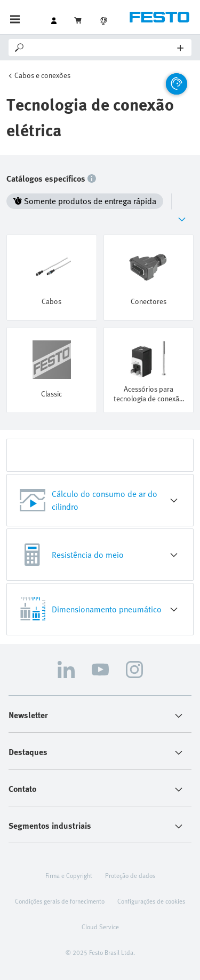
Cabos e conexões (42, 75)
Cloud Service (100, 927)
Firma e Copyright (69, 875)
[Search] (102, 48)
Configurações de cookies (151, 901)
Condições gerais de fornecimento (60, 901)
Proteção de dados (130, 875)
